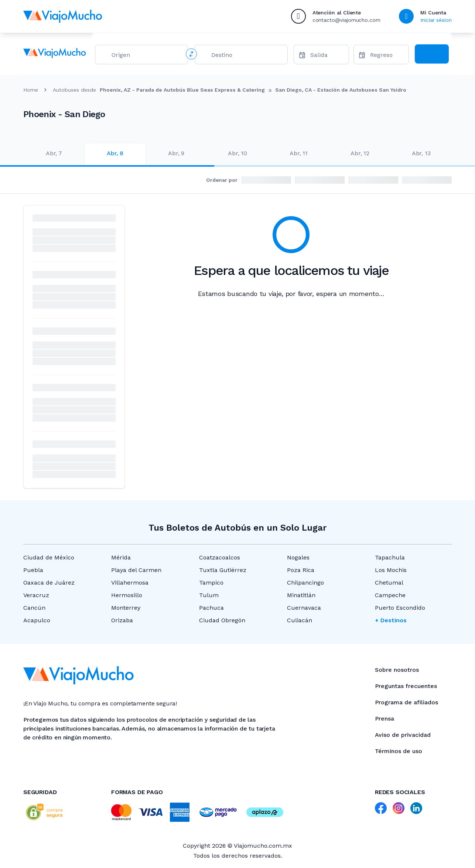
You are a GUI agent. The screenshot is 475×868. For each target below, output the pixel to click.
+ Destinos (391, 620)
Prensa (385, 719)
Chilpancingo (305, 583)
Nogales (298, 557)
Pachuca (211, 608)
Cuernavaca (304, 608)
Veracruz (36, 595)
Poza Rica (301, 570)
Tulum (209, 595)
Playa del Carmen (136, 570)
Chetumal (389, 583)
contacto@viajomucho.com (346, 20)
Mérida (121, 557)
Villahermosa (130, 583)
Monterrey (126, 608)
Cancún (34, 608)
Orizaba (122, 620)
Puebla (33, 570)
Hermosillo (127, 595)
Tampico (211, 583)
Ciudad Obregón (222, 620)
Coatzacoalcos (220, 557)
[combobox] (147, 56)
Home (31, 90)
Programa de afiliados (406, 702)
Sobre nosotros (397, 670)
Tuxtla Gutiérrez (223, 570)
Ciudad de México (49, 557)
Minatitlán (301, 595)
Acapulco (37, 620)
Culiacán (300, 620)
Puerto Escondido (400, 608)
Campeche (390, 595)
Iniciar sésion (436, 20)
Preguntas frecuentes (406, 686)
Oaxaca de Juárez (49, 583)
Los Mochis (391, 570)
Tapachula (390, 557)
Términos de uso (399, 751)
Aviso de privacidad (403, 735)
